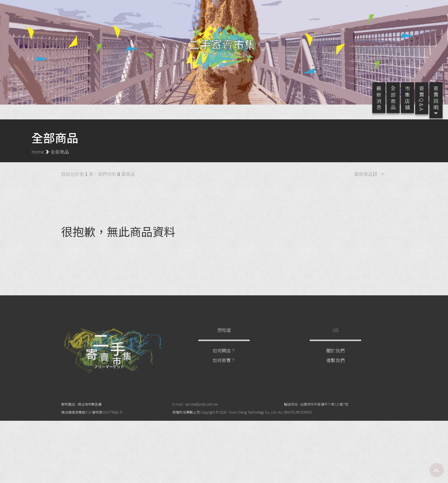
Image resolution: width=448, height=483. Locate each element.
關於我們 (335, 356)
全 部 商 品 (387, 103)
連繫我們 (335, 366)
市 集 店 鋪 (402, 103)
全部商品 (60, 157)
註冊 (397, 9)
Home (38, 157)
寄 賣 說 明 (430, 106)
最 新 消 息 (373, 103)
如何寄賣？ (224, 366)
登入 (418, 9)
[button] (371, 181)
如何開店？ (224, 356)
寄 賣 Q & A (416, 104)
